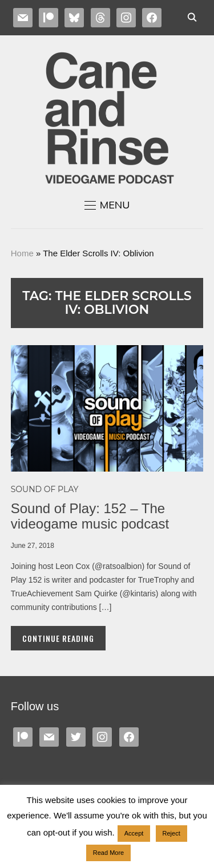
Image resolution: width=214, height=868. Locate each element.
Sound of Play (45, 489)
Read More (108, 853)
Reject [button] (171, 833)
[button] (107, 205)
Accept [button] (134, 833)
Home (22, 253)
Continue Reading (58, 638)
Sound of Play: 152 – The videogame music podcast (90, 516)
